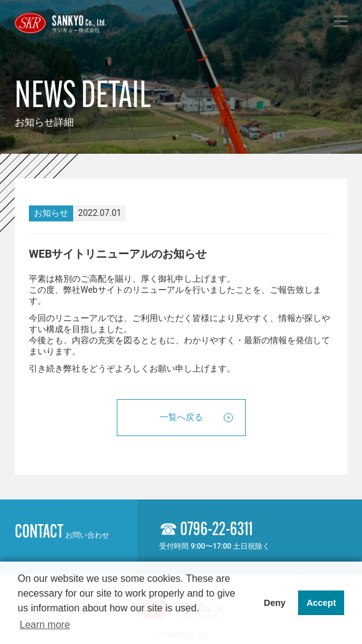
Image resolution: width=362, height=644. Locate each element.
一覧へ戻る (181, 417)
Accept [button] (321, 603)
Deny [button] (274, 603)
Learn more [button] (45, 625)
